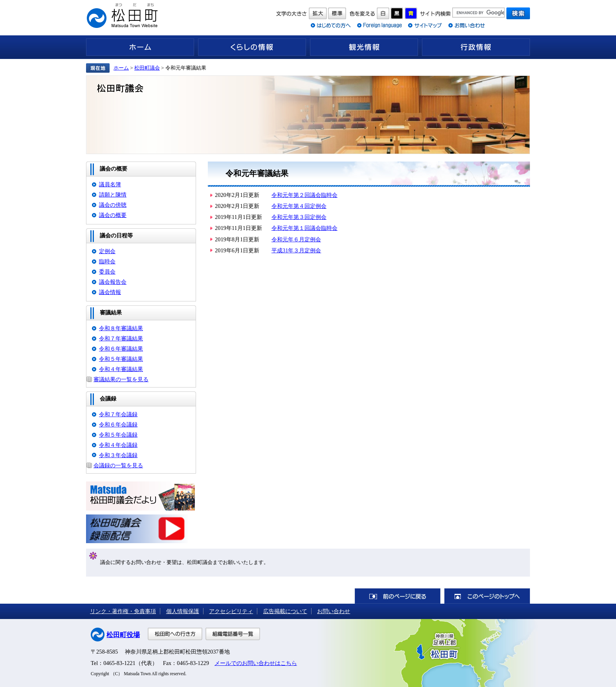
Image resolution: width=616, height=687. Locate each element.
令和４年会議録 (118, 445)
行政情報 (476, 47)
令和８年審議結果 (121, 328)
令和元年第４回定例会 (299, 206)
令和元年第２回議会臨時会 (304, 195)
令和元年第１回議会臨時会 (304, 228)
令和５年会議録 (118, 435)
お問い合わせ (334, 611)
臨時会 (107, 261)
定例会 (107, 251)
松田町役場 (123, 635)
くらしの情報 (252, 47)
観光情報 (364, 47)
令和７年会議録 (118, 414)
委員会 (107, 272)
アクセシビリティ (231, 611)
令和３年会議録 (118, 455)
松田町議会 (147, 68)
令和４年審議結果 (121, 369)
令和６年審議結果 (121, 349)
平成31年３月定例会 (296, 250)
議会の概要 (113, 215)
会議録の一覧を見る (118, 465)
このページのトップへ (487, 596)
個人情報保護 (183, 611)
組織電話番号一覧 (233, 634)
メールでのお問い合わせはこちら (256, 663)
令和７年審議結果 (121, 338)
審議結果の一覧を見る (121, 379)
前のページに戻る (398, 596)
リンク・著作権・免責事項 (123, 611)
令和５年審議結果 (121, 359)
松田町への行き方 (175, 634)
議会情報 (110, 292)
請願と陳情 (113, 195)
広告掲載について (285, 611)
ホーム (140, 47)
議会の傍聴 (113, 205)
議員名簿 (110, 184)
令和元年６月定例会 (296, 239)
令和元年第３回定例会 (299, 217)
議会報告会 (113, 282)
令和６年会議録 (118, 424)
